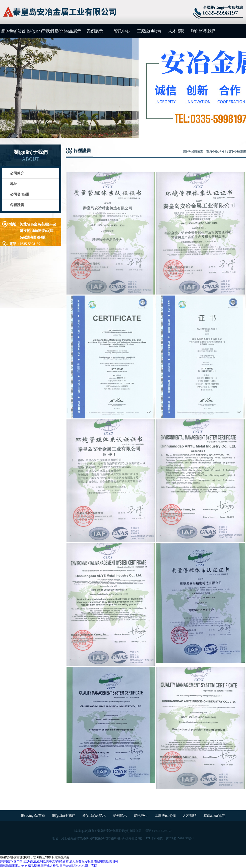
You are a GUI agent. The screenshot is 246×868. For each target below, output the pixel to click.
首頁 (209, 151)
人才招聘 (176, 31)
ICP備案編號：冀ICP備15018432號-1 (170, 838)
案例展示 (95, 31)
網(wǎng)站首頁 (13, 33)
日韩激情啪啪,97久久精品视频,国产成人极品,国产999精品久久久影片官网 (49, 866)
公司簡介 (17, 173)
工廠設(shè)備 (149, 31)
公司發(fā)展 (20, 194)
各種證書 (17, 205)
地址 (14, 184)
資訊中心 (122, 31)
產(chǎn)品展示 (68, 31)
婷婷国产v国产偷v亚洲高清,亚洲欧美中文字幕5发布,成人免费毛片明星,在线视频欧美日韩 (59, 861)
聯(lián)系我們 (203, 31)
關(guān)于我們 (41, 31)
